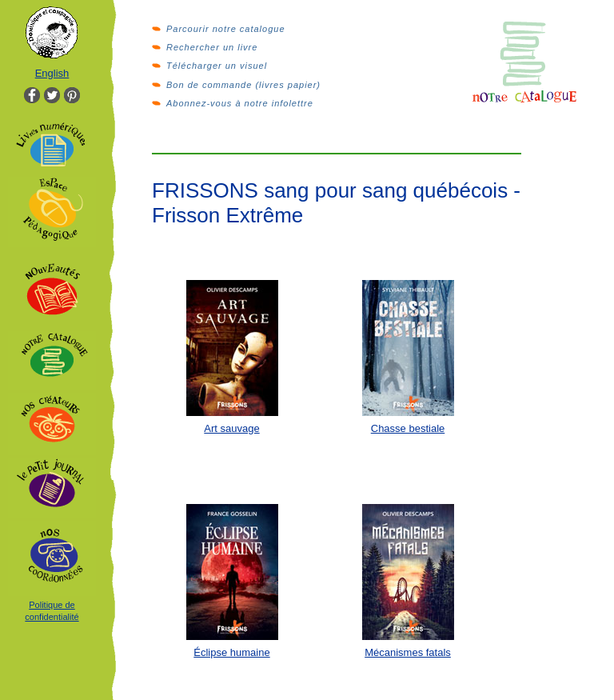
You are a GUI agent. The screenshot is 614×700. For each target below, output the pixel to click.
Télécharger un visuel (217, 66)
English (52, 73)
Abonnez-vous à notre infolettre (240, 103)
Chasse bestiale (408, 428)
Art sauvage (231, 428)
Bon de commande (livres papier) (243, 85)
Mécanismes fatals (408, 652)
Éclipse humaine (231, 652)
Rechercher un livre (212, 47)
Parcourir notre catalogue (226, 29)
